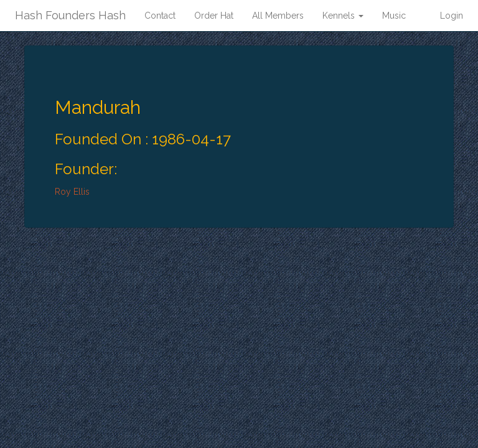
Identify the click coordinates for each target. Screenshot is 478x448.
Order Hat (214, 16)
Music (394, 16)
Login (452, 16)
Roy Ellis (72, 192)
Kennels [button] (343, 16)
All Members (278, 16)
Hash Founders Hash (70, 15)
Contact (160, 16)
